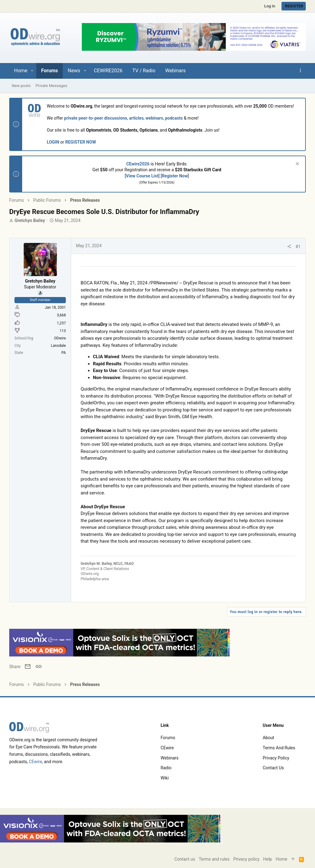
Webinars (169, 758)
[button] (32, 71)
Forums (168, 738)
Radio (166, 768)
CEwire (36, 762)
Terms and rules (279, 748)
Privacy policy (276, 758)
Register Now (175, 176)
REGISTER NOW (81, 142)
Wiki (165, 778)
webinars (154, 118)
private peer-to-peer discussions (96, 118)
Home (281, 859)
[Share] (289, 247)
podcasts (174, 118)
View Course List (142, 176)
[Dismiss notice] (297, 164)
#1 (298, 247)
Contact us (273, 768)
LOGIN (53, 142)
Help (268, 859)
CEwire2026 (138, 164)
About (268, 738)
